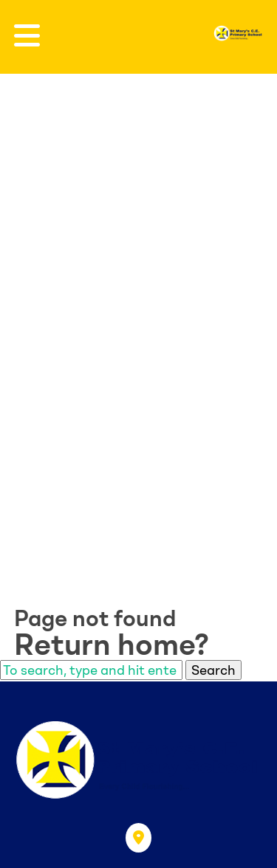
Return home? (112, 645)
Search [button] (213, 670)
